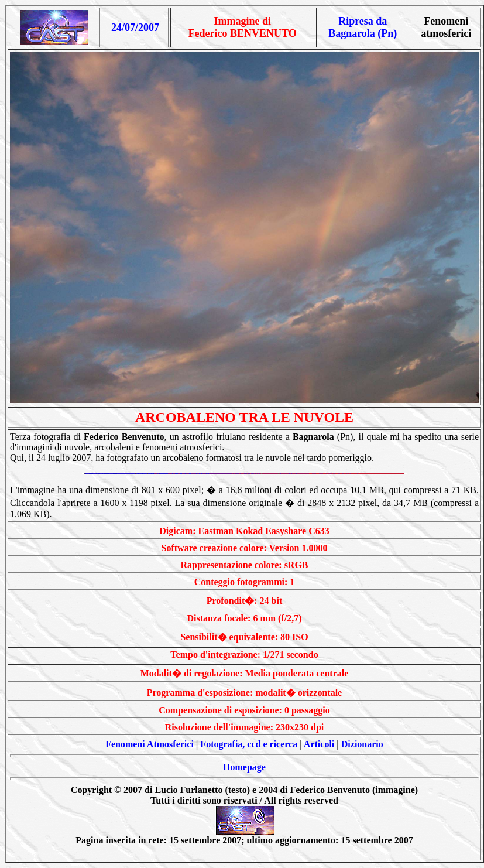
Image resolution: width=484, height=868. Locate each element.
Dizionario (362, 744)
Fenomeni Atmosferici (150, 744)
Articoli (319, 744)
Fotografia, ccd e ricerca (249, 744)
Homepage (244, 767)
